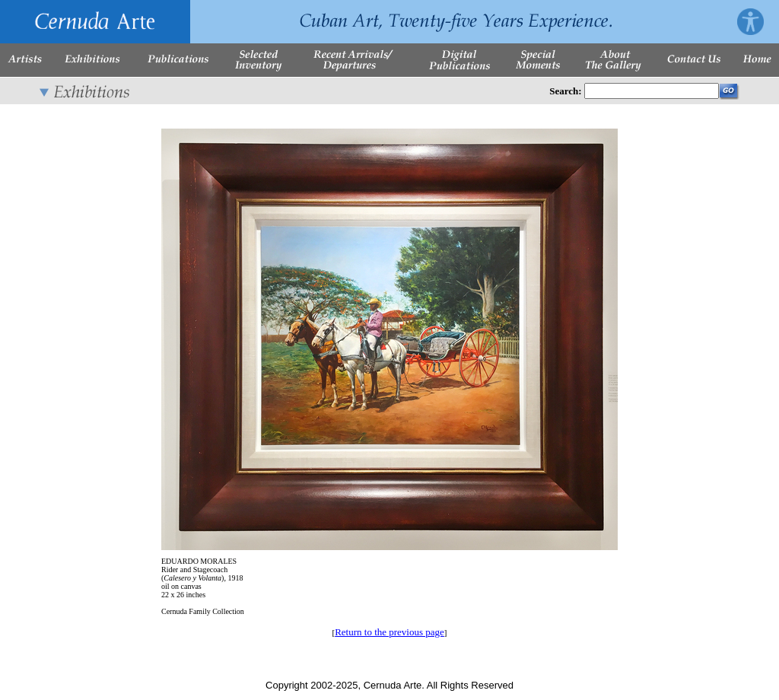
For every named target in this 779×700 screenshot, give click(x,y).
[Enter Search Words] (652, 91)
